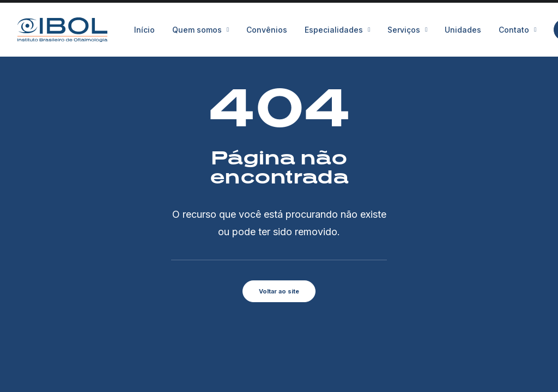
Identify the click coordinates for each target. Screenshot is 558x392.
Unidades (463, 30)
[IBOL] (62, 30)
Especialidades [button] (337, 30)
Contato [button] (517, 30)
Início (144, 30)
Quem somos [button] (201, 30)
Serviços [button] (407, 30)
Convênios (267, 30)
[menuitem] (148, 30)
